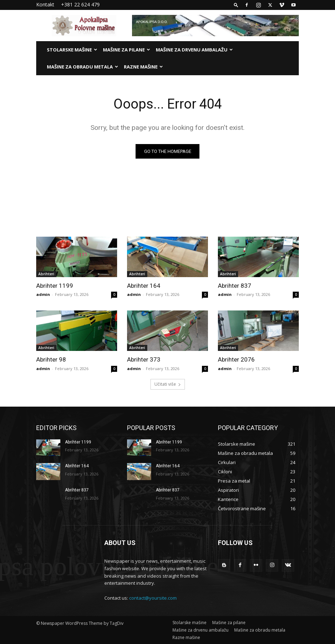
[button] (236, 5)
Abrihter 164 (144, 286)
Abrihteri (46, 274)
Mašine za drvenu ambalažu (194, 50)
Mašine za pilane (127, 50)
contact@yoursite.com (153, 598)
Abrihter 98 (51, 359)
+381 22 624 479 (80, 4)
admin (43, 294)
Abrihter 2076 (236, 359)
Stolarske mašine (72, 50)
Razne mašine (143, 67)
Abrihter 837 (235, 286)
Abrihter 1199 (55, 286)
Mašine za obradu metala (83, 67)
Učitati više (168, 384)
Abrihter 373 (144, 359)
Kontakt (45, 4)
